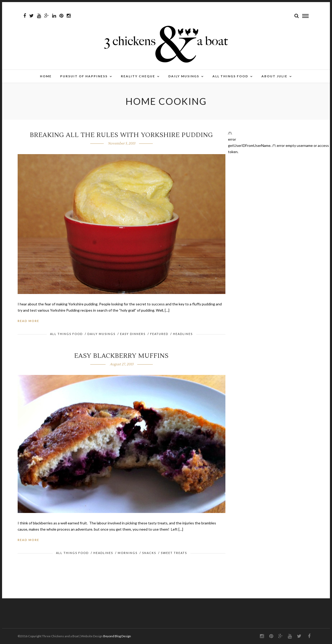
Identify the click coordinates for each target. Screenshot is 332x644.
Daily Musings (184, 76)
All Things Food (230, 76)
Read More (28, 321)
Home (46, 76)
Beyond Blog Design (117, 636)
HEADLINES (183, 334)
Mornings (128, 553)
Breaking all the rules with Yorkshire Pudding (121, 135)
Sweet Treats (174, 553)
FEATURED (159, 334)
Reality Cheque (138, 76)
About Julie (274, 76)
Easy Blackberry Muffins (121, 356)
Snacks (149, 553)
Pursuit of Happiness (84, 76)
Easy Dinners (133, 334)
